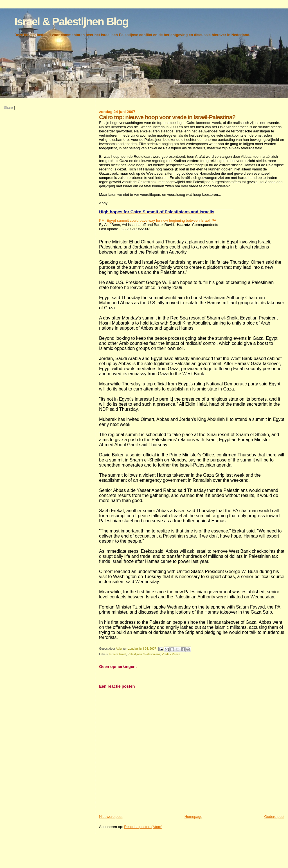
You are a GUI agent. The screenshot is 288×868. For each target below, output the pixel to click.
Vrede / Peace (171, 654)
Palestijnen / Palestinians (144, 654)
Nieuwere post (111, 817)
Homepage (193, 817)
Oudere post (274, 817)
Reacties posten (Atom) (143, 827)
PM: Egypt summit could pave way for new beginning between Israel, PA (158, 220)
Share (8, 108)
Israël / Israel (118, 654)
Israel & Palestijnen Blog (71, 22)
